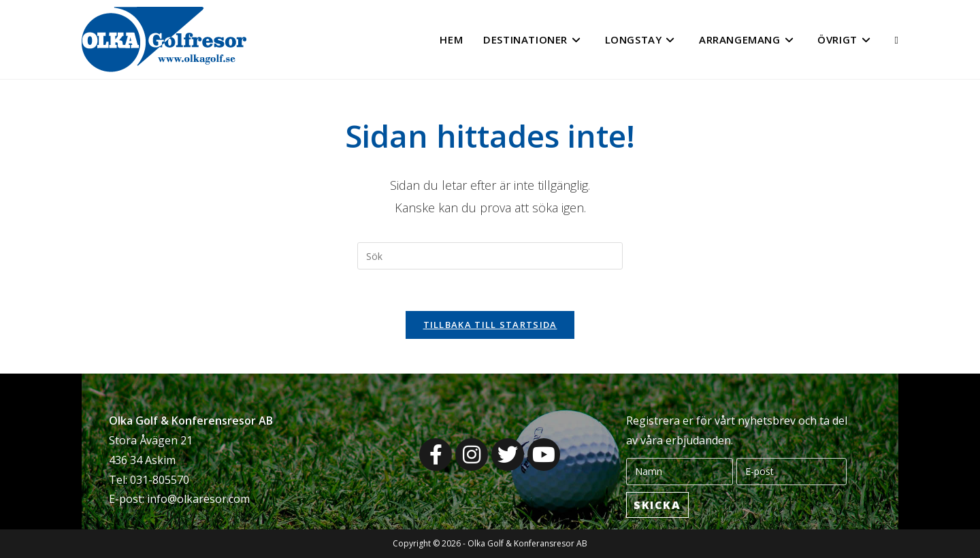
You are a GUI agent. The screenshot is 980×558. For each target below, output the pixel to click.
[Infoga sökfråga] (490, 256)
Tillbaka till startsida (490, 325)
